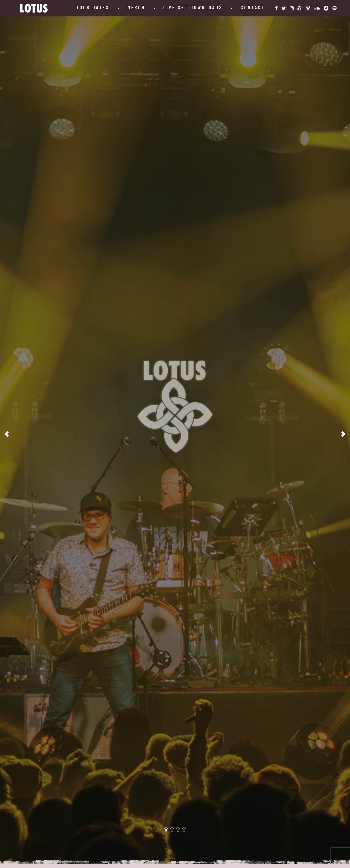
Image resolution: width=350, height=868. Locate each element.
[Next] (343, 434)
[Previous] (7, 434)
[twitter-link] (284, 8)
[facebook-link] (276, 8)
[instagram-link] (292, 8)
